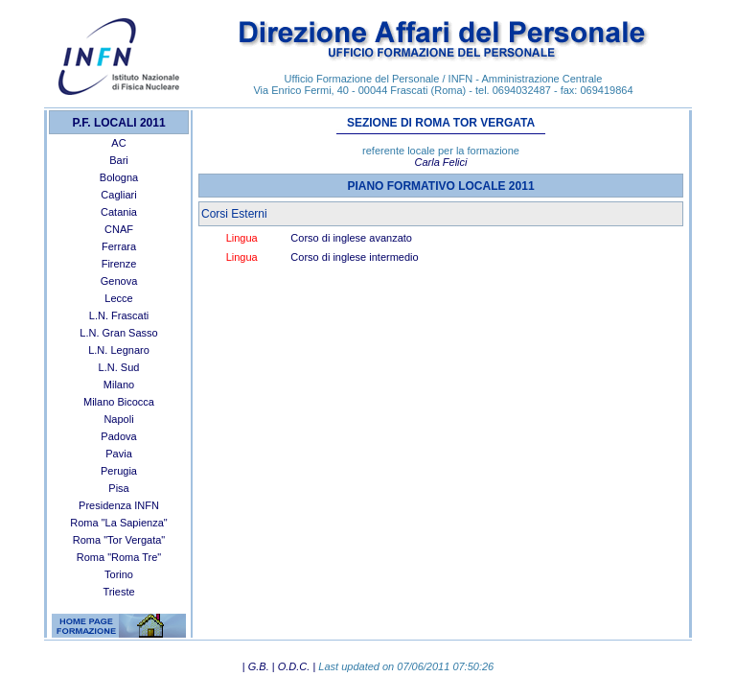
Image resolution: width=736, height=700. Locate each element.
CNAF (119, 229)
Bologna (119, 177)
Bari (119, 160)
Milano (119, 385)
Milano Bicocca (119, 402)
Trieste (118, 592)
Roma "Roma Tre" (119, 557)
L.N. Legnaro (119, 350)
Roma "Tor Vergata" (119, 540)
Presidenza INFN (119, 505)
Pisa (118, 488)
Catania (119, 212)
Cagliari (118, 195)
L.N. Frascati (119, 315)
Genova (119, 281)
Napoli (118, 419)
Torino (119, 574)
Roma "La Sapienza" (118, 523)
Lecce (118, 298)
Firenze (119, 264)
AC (118, 143)
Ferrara (119, 246)
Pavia (119, 454)
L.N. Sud (119, 367)
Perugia (119, 471)
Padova (118, 436)
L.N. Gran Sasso (118, 333)
